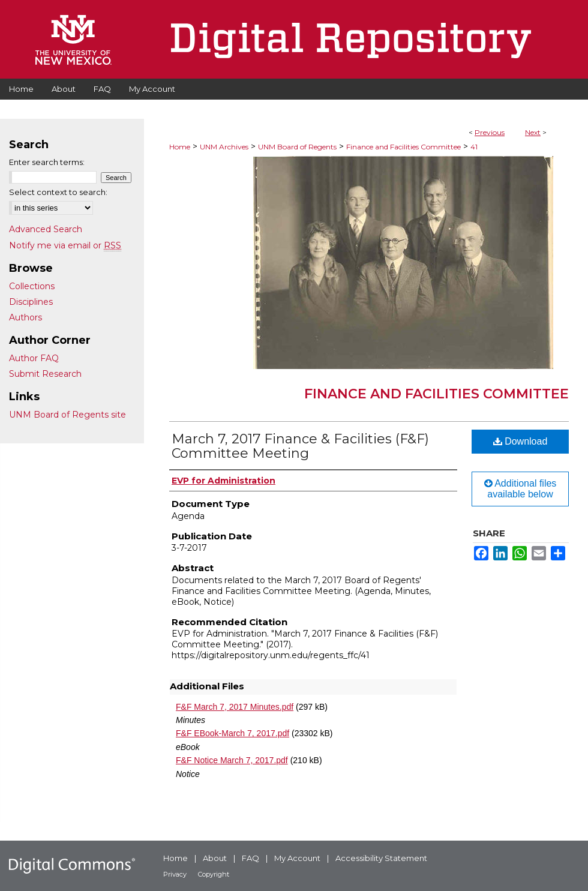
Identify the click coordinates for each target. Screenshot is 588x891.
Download (520, 441)
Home (180, 147)
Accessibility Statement (381, 858)
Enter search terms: (47, 162)
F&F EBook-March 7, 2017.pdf (232, 733)
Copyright (214, 874)
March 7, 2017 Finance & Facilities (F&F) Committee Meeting (300, 446)
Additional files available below (520, 489)
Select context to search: (58, 192)
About (215, 858)
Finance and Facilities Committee (403, 147)
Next (533, 132)
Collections (32, 286)
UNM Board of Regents (297, 147)
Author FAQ (34, 358)
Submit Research (45, 374)
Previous (490, 132)
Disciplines (31, 302)
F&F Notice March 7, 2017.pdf (232, 760)
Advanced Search (46, 229)
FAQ (250, 858)
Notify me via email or (65, 245)
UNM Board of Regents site (67, 415)
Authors (25, 317)
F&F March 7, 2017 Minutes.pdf (235, 707)
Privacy (175, 874)
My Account (297, 858)
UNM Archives (224, 147)
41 (474, 147)
